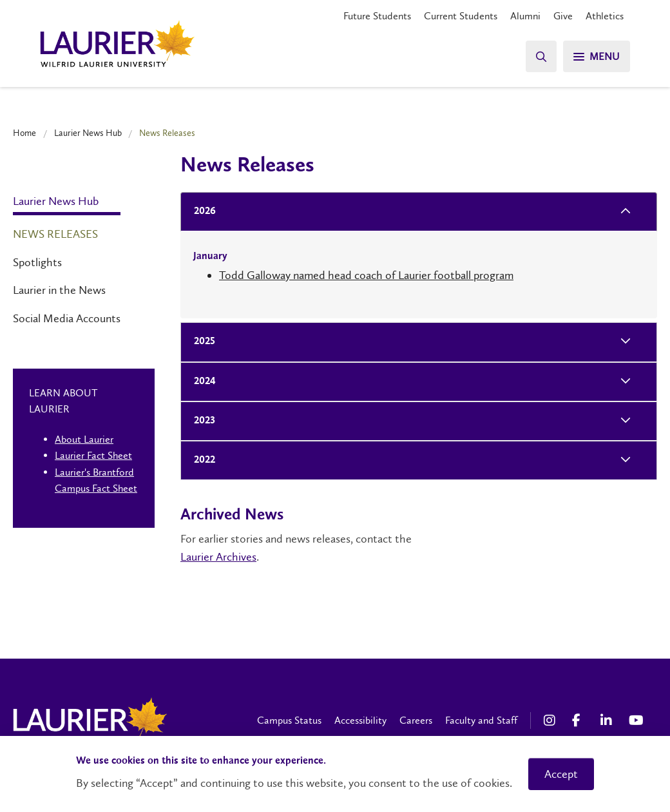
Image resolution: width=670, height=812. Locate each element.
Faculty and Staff (481, 720)
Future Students (377, 16)
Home (24, 133)
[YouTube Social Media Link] (636, 720)
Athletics (605, 16)
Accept (561, 774)
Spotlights (37, 262)
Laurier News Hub (88, 133)
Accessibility (360, 720)
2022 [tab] (201, 460)
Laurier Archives (218, 557)
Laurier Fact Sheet (93, 455)
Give (563, 16)
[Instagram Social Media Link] (551, 720)
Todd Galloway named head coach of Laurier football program (366, 275)
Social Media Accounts (67, 318)
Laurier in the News (59, 290)
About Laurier (84, 439)
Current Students (461, 16)
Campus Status (289, 720)
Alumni (525, 16)
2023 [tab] (201, 421)
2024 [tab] (201, 382)
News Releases (55, 234)
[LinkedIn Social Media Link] (608, 720)
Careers (416, 720)
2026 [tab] (201, 212)
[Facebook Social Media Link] (580, 720)
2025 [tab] (201, 342)
